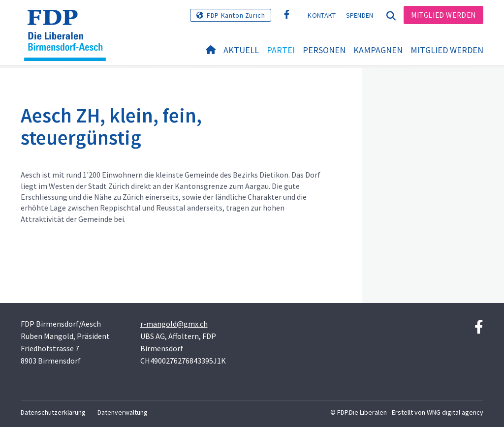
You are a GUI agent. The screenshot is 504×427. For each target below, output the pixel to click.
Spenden (360, 15)
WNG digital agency (455, 412)
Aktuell (241, 50)
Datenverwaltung (123, 412)
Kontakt (322, 15)
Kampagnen (378, 50)
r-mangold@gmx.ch (174, 324)
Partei (281, 50)
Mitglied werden (443, 15)
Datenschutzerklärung (53, 412)
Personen (324, 50)
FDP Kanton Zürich (236, 15)
